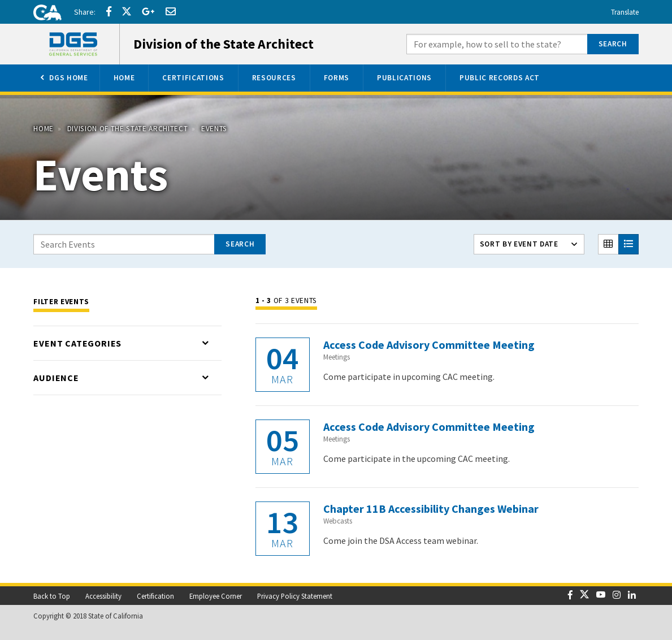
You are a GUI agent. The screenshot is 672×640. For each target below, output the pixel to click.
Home (44, 129)
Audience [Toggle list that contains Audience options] (56, 378)
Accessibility (103, 596)
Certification (155, 596)
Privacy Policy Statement (295, 596)
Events (214, 129)
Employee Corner (216, 596)
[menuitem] (63, 78)
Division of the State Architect (128, 129)
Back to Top (52, 596)
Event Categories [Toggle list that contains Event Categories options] (77, 343)
